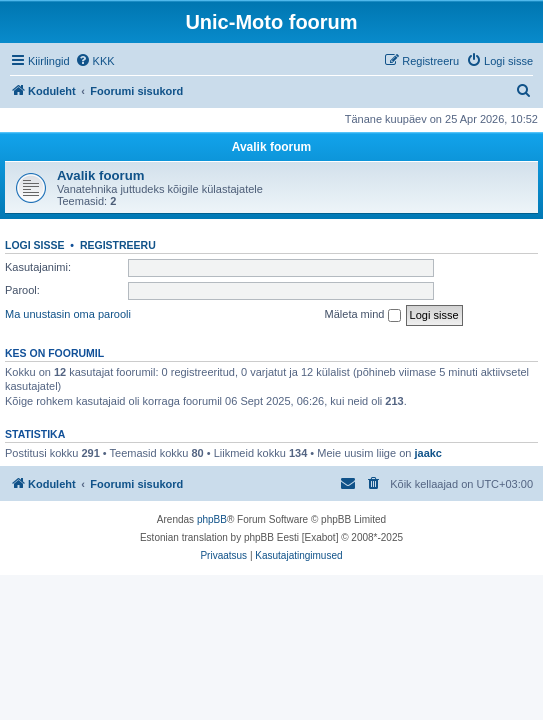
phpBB (212, 519)
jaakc (428, 453)
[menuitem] (95, 61)
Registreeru (118, 245)
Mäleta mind (363, 315)
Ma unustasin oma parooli (68, 314)
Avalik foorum (272, 147)
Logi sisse (35, 245)
